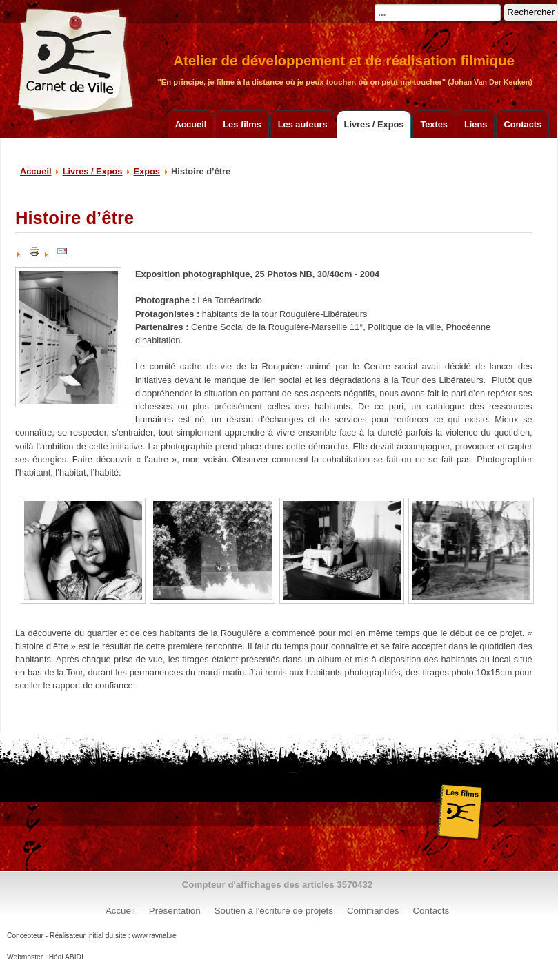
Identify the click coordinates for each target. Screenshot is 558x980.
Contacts (522, 124)
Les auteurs (303, 124)
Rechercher (531, 12)
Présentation (175, 911)
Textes (434, 124)
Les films (242, 124)
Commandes (373, 911)
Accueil (191, 124)
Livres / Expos (374, 124)
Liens (476, 124)
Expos (147, 171)
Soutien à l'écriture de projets (274, 911)
